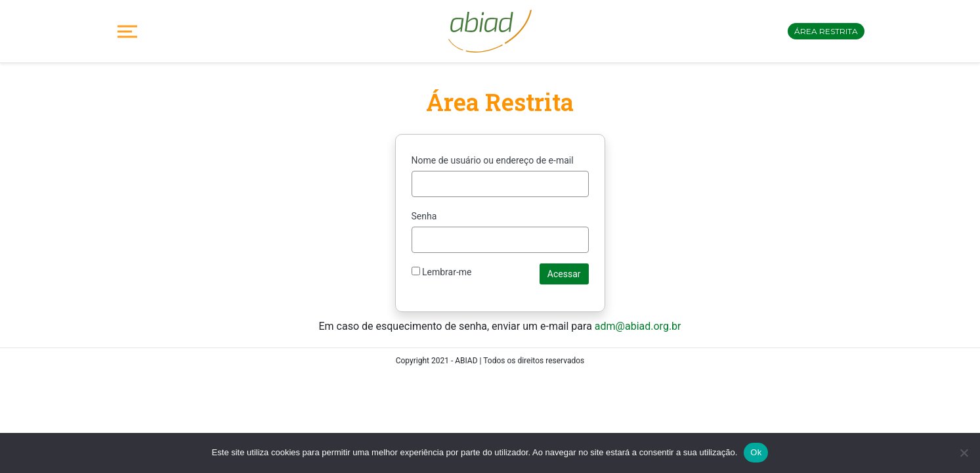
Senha (424, 216)
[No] (964, 453)
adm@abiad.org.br (638, 326)
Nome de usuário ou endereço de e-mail (493, 160)
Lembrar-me (442, 272)
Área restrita (826, 31)
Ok (756, 452)
